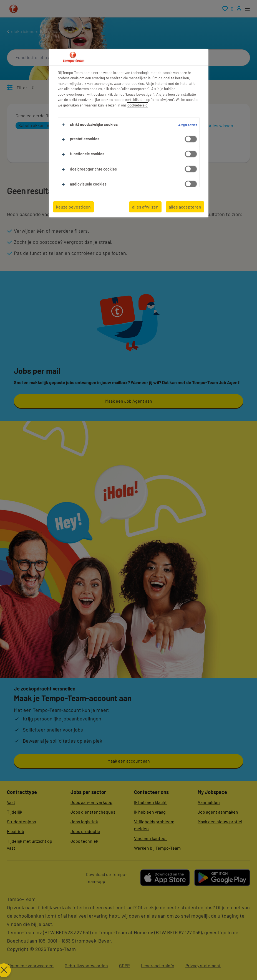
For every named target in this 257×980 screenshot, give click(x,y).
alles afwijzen (145, 207)
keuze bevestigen (73, 207)
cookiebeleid (137, 105)
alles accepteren (185, 207)
